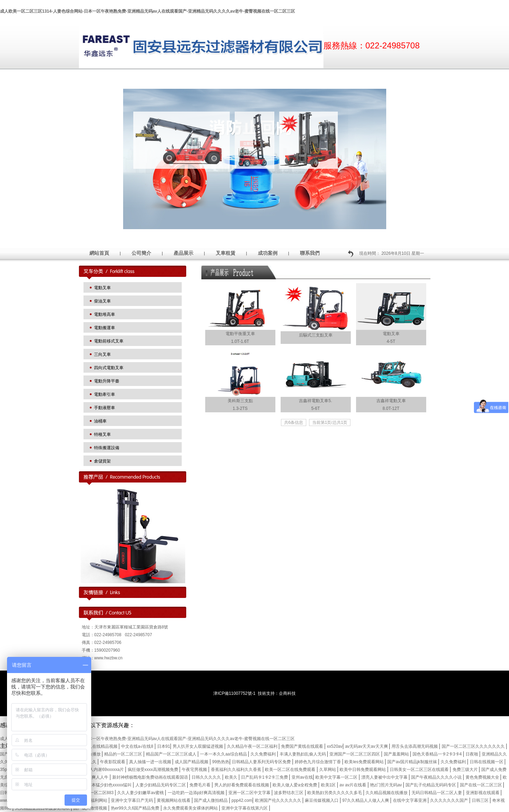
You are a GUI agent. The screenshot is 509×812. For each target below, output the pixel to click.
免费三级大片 (466, 770)
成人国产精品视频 (192, 762)
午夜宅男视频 (195, 770)
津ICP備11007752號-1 (234, 693)
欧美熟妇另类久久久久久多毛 (335, 793)
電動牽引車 (105, 394)
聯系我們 (310, 253)
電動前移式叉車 (109, 341)
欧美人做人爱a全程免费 (295, 785)
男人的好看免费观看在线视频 (242, 785)
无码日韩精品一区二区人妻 (437, 793)
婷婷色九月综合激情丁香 (318, 762)
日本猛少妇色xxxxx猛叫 (110, 785)
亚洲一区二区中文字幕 (250, 793)
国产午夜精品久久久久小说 (437, 777)
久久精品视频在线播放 (387, 793)
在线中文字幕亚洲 (410, 800)
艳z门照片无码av (387, 785)
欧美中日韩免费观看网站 (363, 770)
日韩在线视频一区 (487, 762)
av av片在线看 (354, 785)
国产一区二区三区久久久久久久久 (474, 746)
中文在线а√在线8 (138, 746)
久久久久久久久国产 (450, 800)
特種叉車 (102, 434)
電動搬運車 (105, 328)
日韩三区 (481, 800)
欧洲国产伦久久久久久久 (279, 800)
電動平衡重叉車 (240, 334)
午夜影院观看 (113, 762)
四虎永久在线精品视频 (97, 746)
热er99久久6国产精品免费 (136, 808)
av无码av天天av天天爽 (367, 746)
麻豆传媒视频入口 (322, 800)
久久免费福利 (264, 754)
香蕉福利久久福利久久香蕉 (237, 770)
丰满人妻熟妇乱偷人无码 (303, 754)
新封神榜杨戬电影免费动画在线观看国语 (151, 777)
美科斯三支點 (240, 401)
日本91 (164, 746)
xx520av (335, 746)
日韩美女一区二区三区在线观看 (420, 770)
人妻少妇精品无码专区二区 (161, 785)
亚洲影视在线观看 (483, 793)
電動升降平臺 (107, 381)
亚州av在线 (302, 777)
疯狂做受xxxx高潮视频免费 (153, 770)
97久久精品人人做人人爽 (366, 800)
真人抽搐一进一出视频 (151, 762)
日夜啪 (472, 754)
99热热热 (221, 762)
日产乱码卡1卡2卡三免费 (265, 777)
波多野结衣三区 (289, 793)
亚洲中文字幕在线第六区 (245, 808)
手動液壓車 (105, 408)
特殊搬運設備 (107, 448)
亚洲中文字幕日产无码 (132, 800)
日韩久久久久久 (207, 777)
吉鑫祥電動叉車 (391, 401)
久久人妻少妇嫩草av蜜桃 (141, 793)
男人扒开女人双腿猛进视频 (198, 746)
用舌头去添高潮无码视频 (415, 746)
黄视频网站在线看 (174, 800)
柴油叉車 (102, 301)
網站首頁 (99, 253)
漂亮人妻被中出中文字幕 (385, 777)
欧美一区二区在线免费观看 (291, 770)
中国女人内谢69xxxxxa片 (101, 770)
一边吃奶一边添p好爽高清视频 (197, 793)
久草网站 (328, 770)
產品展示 (183, 253)
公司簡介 (141, 253)
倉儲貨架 (102, 461)
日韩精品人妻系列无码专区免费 (262, 762)
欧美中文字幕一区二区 (337, 777)
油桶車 (100, 421)
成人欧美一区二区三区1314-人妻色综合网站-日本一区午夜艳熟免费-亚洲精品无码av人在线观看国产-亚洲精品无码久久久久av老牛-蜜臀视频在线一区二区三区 (148, 11)
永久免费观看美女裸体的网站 (191, 808)
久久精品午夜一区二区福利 (253, 746)
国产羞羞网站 (397, 754)
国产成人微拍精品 (211, 800)
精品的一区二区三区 (124, 754)
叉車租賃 (226, 253)
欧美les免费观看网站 (365, 762)
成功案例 (268, 253)
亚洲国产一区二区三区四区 (355, 754)
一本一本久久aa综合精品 (224, 754)
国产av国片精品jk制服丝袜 (413, 762)
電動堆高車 (105, 314)
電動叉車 (102, 288)
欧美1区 (329, 785)
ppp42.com (242, 800)
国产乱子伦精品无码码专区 (431, 785)
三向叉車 (102, 354)
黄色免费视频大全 (483, 777)
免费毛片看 (200, 785)
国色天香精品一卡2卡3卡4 (438, 754)
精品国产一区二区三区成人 (172, 754)
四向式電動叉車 (109, 368)
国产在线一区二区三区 (481, 785)
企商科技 (287, 693)
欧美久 (232, 777)
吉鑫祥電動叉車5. (315, 401)
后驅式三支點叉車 (316, 335)
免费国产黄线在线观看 (303, 746)
